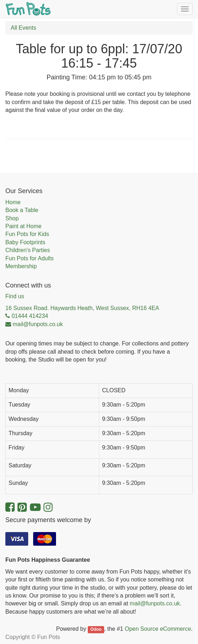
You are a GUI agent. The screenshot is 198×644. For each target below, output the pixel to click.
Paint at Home (23, 226)
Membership (21, 266)
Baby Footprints (25, 242)
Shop (12, 218)
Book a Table (22, 210)
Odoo (96, 629)
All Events (23, 28)
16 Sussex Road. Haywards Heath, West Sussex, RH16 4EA (82, 308)
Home (13, 202)
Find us (15, 296)
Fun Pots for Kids (27, 234)
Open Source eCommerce (158, 629)
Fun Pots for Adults (29, 258)
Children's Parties (28, 250)
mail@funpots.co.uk (155, 603)
